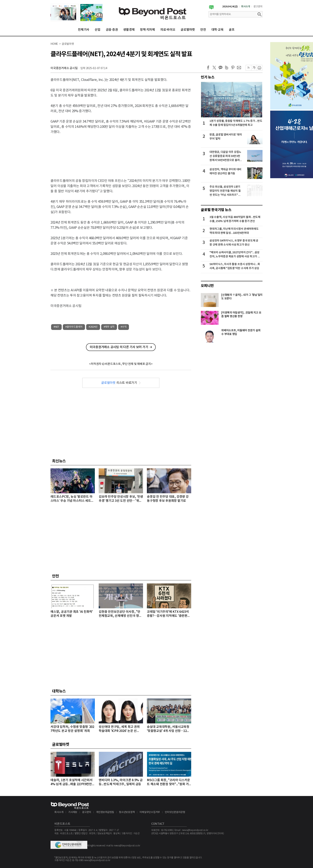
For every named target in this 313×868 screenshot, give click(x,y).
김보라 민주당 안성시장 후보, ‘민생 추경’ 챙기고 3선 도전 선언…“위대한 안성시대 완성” (121, 499)
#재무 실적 (109, 327)
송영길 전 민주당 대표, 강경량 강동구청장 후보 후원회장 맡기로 (168, 499)
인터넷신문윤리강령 (175, 812)
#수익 (124, 327)
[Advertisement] (121, 153)
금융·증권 (112, 30)
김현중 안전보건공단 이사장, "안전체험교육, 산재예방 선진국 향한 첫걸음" (120, 614)
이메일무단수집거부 (150, 812)
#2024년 (93, 327)
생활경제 (129, 30)
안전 (203, 30)
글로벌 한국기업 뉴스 (216, 210)
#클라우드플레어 (74, 327)
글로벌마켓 (188, 30)
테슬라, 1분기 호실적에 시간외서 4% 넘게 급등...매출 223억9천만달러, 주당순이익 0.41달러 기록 (73, 782)
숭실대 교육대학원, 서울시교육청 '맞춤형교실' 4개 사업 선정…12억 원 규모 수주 (168, 729)
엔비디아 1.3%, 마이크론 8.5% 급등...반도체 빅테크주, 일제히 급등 (121, 782)
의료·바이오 (168, 30)
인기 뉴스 (208, 77)
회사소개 (246, 7)
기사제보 (73, 812)
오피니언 (207, 286)
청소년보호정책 (127, 812)
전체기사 (84, 30)
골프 (232, 30)
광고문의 (258, 7)
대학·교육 (218, 30)
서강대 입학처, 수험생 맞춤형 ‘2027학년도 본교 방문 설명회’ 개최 (72, 729)
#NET (56, 327)
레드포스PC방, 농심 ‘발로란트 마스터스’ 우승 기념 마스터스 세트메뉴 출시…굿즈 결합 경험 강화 (72, 499)
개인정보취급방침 (105, 812)
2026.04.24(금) (230, 7)
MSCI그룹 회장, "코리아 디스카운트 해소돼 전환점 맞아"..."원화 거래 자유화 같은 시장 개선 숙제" (168, 782)
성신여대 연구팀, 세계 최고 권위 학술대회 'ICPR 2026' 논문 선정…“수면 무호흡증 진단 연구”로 (119, 729)
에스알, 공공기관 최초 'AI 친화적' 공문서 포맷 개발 (72, 614)
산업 (98, 30)
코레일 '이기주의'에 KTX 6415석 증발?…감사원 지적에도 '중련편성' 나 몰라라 (169, 614)
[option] (77, 13)
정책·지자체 (147, 30)
